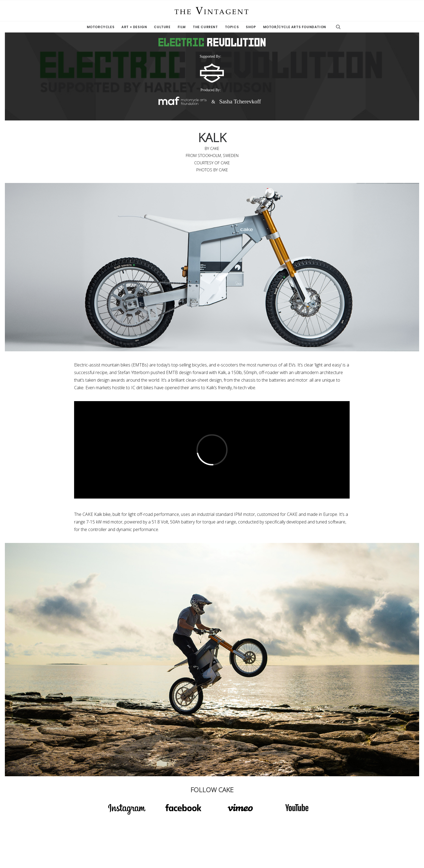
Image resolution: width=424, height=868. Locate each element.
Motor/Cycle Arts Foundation (295, 27)
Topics (232, 27)
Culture (162, 27)
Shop (251, 27)
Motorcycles (101, 27)
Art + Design (134, 27)
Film (182, 27)
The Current (205, 27)
